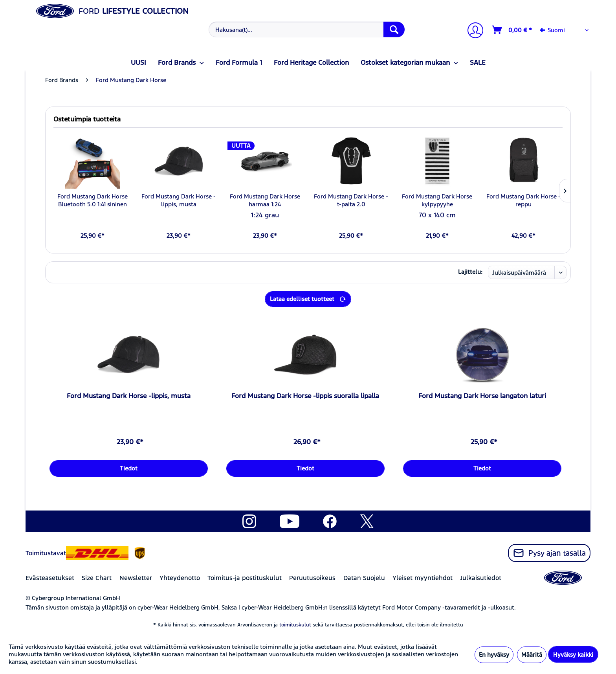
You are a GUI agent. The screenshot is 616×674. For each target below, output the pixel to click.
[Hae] (394, 29)
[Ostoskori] (512, 30)
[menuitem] (306, 29)
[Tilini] (472, 31)
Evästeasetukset (50, 578)
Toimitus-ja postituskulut (245, 578)
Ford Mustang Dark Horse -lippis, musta (179, 200)
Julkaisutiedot (481, 578)
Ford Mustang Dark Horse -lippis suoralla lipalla (305, 396)
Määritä (532, 655)
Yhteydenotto (180, 578)
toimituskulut (295, 625)
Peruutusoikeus (312, 578)
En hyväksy (494, 655)
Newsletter (136, 578)
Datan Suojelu (364, 578)
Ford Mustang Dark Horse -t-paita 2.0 (351, 200)
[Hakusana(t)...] (307, 29)
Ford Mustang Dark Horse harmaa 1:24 (265, 200)
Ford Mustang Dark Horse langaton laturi (482, 396)
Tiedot (129, 468)
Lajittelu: (470, 272)
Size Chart (97, 578)
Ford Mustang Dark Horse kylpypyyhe (437, 200)
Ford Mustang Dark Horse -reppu (523, 200)
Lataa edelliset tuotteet (308, 298)
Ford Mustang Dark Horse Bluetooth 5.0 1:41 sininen (93, 200)
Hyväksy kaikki (573, 655)
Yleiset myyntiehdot (423, 578)
